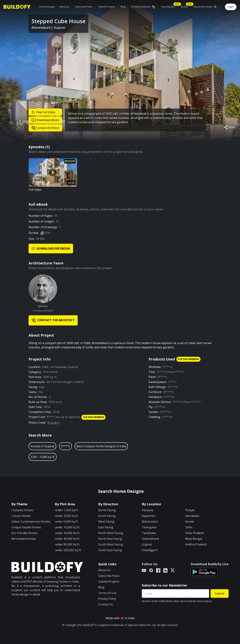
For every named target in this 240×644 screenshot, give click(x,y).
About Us (64, 7)
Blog (123, 7)
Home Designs (47, 7)
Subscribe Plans (84, 7)
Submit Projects (107, 7)
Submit (220, 593)
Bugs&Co (54, 423)
